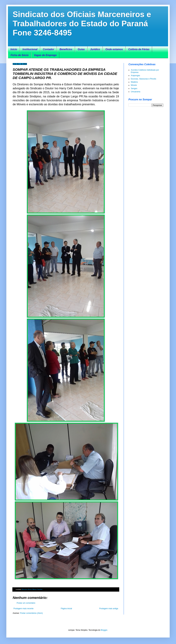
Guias (81, 49)
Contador (48, 49)
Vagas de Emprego (45, 55)
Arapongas (135, 76)
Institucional (30, 49)
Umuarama (135, 92)
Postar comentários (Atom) (31, 613)
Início (14, 49)
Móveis (134, 85)
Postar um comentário (26, 603)
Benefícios (66, 49)
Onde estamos (114, 49)
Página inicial (66, 609)
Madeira (134, 82)
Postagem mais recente (23, 609)
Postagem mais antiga (109, 609)
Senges (134, 88)
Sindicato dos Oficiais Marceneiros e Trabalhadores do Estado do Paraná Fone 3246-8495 (82, 24)
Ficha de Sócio (20, 55)
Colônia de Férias (139, 49)
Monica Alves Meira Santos (32, 589)
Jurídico (95, 49)
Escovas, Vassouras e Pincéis (143, 79)
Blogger (104, 630)
